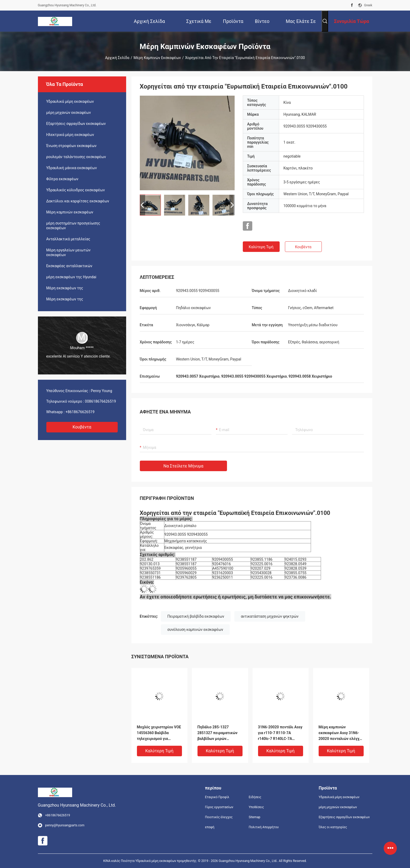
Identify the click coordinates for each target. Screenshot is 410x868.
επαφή (210, 827)
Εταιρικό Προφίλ (217, 797)
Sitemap (254, 817)
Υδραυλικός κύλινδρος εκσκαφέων (76, 190)
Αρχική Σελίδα (117, 58)
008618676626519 (100, 401)
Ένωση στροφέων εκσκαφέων (71, 146)
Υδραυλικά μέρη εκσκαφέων (70, 101)
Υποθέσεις (256, 807)
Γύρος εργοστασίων (219, 807)
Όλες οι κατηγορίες (333, 827)
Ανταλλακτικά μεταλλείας (68, 239)
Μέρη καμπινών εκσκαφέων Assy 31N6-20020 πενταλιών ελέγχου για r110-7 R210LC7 (341, 733)
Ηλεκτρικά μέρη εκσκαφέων (70, 135)
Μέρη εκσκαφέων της (65, 288)
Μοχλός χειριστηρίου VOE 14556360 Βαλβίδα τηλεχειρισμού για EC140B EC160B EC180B (159, 733)
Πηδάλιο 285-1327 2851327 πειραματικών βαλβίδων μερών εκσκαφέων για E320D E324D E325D (218, 733)
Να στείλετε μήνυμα (184, 466)
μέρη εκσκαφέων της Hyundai (71, 277)
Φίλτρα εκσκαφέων (62, 179)
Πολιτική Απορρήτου (264, 827)
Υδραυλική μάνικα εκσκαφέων (72, 168)
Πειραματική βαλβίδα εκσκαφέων (196, 616)
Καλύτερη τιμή (261, 247)
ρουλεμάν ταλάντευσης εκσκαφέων (76, 157)
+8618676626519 (80, 412)
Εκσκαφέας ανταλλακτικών (69, 266)
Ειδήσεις (255, 797)
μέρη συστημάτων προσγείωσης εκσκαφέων (73, 226)
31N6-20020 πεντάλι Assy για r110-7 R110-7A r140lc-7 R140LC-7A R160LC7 (280, 733)
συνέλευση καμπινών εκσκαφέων (195, 630)
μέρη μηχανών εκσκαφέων (69, 113)
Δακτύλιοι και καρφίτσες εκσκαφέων (78, 201)
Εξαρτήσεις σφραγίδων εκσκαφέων (76, 124)
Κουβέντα (82, 427)
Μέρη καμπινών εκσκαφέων (157, 58)
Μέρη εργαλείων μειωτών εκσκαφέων (68, 252)
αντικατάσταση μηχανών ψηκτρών (270, 616)
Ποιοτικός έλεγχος (219, 817)
